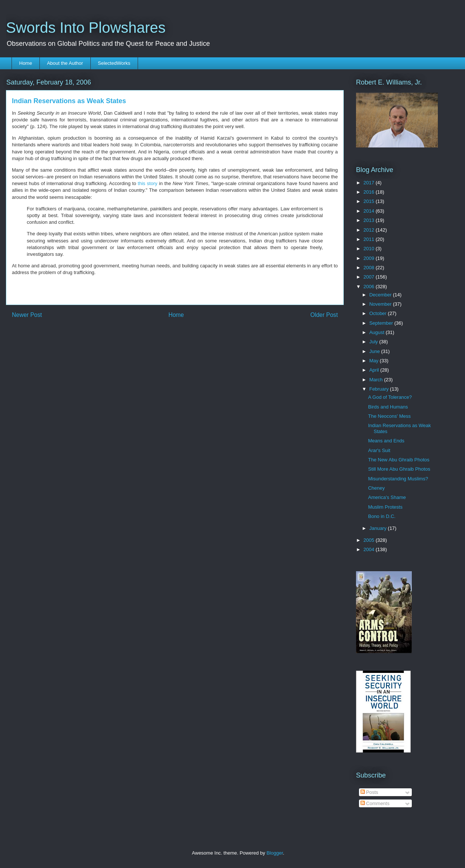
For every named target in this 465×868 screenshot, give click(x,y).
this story (147, 183)
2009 (370, 258)
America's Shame (387, 497)
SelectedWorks (114, 63)
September (382, 323)
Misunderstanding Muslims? (398, 479)
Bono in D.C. (382, 516)
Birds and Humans (388, 407)
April (375, 370)
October (379, 313)
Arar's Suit (379, 450)
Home (26, 63)
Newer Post (27, 315)
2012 (370, 230)
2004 (370, 549)
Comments (375, 803)
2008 (370, 268)
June (375, 351)
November (381, 304)
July (374, 342)
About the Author (65, 63)
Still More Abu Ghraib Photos (399, 469)
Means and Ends (386, 441)
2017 (370, 183)
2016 (370, 192)
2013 (370, 220)
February (380, 389)
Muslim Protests (385, 507)
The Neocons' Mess (389, 416)
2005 (370, 540)
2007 (370, 277)
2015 (370, 201)
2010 (370, 249)
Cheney (376, 488)
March (377, 380)
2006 (370, 287)
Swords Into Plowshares (86, 28)
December (381, 295)
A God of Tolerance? (390, 397)
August (378, 332)
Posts (369, 792)
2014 (370, 211)
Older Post (324, 315)
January (379, 528)
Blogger (275, 853)
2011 (370, 239)
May (375, 361)
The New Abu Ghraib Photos (399, 460)
